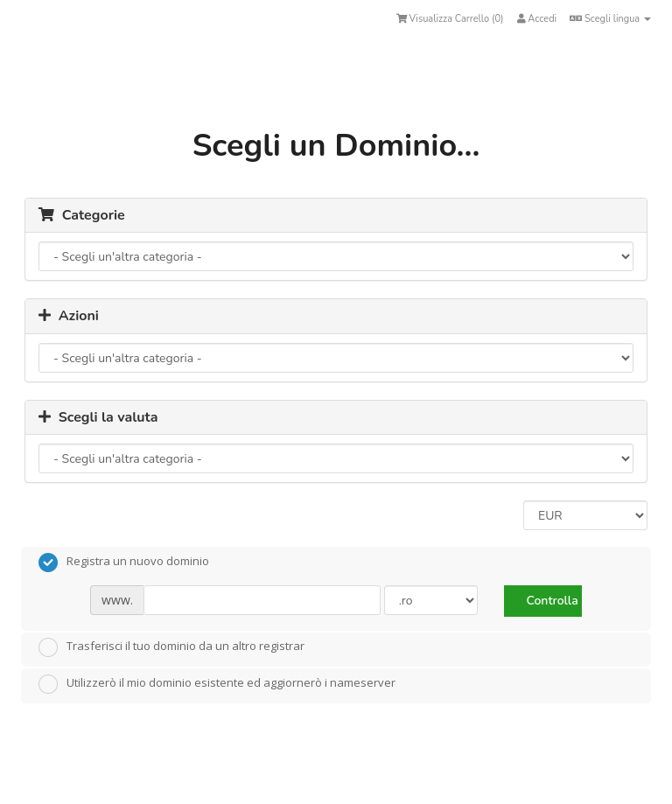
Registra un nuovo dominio (124, 563)
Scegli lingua (610, 19)
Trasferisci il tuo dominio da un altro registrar (171, 647)
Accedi (537, 19)
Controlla (552, 601)
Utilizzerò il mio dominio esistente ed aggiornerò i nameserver (217, 684)
